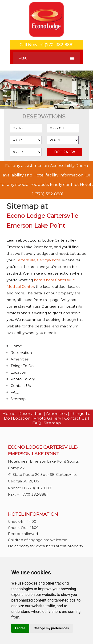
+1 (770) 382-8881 (46, 194)
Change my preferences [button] (51, 628)
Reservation (21, 353)
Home (16, 346)
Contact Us (21, 386)
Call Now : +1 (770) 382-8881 (47, 45)
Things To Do (22, 366)
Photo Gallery (23, 379)
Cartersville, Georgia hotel (38, 260)
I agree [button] (20, 628)
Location (18, 372)
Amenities (20, 359)
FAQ (15, 392)
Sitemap (18, 399)
